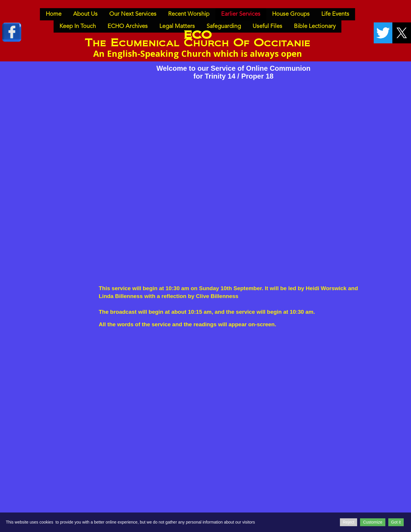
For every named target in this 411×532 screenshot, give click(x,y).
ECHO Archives (128, 26)
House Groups (291, 14)
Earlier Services (241, 14)
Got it (396, 522)
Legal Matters (177, 26)
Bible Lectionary (315, 26)
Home (54, 14)
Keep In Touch (78, 26)
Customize (373, 522)
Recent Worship (189, 14)
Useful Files (267, 26)
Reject (349, 522)
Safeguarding (224, 26)
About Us (85, 14)
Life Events (335, 14)
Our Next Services (133, 14)
